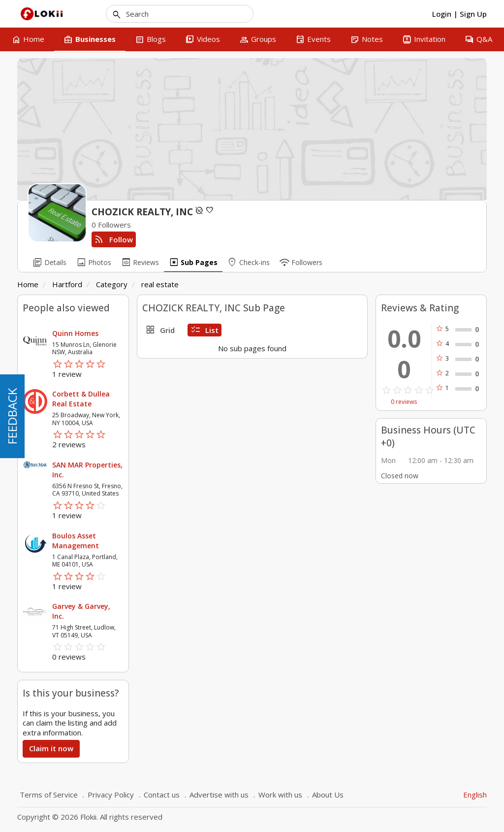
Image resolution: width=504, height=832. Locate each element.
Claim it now (51, 748)
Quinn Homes (75, 333)
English (475, 795)
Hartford (67, 284)
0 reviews (404, 402)
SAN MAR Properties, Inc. (87, 470)
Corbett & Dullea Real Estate (81, 399)
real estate (160, 284)
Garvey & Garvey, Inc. (81, 611)
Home (28, 284)
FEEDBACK (12, 416)
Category (112, 284)
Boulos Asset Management (76, 541)
